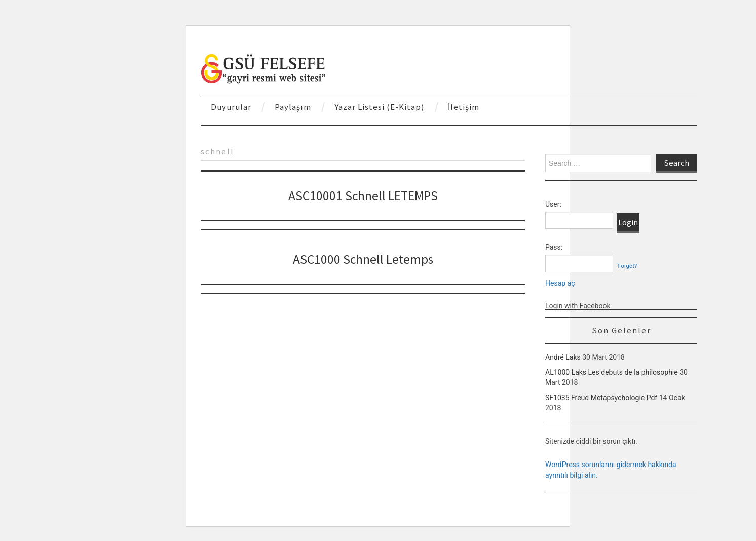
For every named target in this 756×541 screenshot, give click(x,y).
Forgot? (627, 266)
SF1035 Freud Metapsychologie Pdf (601, 398)
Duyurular (231, 107)
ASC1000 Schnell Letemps (363, 259)
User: (553, 204)
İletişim (464, 107)
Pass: (554, 247)
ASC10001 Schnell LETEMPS (363, 196)
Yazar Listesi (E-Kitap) (380, 107)
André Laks (563, 357)
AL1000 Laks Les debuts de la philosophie (612, 372)
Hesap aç (560, 283)
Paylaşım (293, 107)
